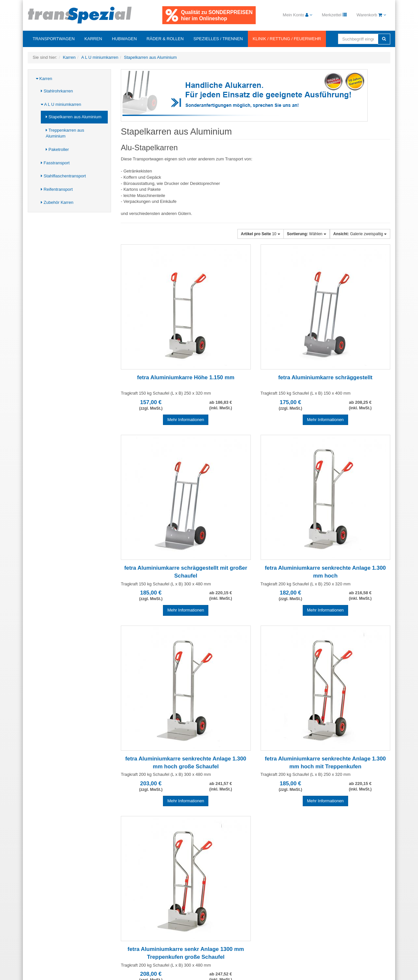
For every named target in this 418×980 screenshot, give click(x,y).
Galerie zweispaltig (360, 234)
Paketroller (57, 149)
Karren (93, 39)
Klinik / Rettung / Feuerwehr (287, 39)
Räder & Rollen (165, 39)
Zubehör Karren (57, 202)
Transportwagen (54, 39)
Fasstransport (55, 163)
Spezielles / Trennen (218, 39)
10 (261, 234)
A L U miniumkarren (61, 104)
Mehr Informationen (186, 420)
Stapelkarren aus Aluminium (73, 117)
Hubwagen (124, 39)
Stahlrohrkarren (57, 91)
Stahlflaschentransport (63, 176)
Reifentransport (57, 189)
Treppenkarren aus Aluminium (65, 133)
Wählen (307, 234)
